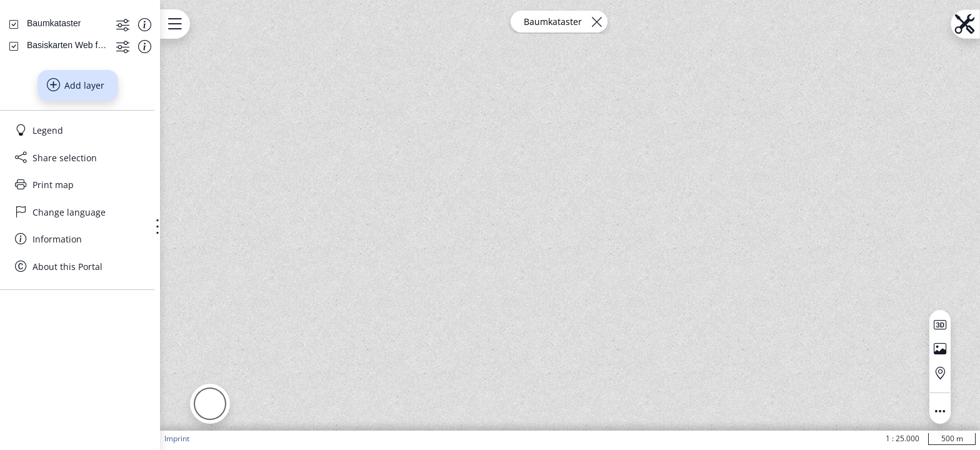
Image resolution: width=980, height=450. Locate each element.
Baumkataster (595, 22)
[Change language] (120, 331)
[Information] (120, 358)
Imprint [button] (262, 438)
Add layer (118, 204)
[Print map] (120, 304)
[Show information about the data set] (217, 143)
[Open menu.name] (260, 24)
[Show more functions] (195, 143)
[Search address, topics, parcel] (111, 100)
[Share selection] (120, 277)
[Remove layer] (639, 22)
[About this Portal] (120, 386)
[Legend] (120, 249)
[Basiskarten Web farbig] (85, 164)
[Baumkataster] (67, 142)
